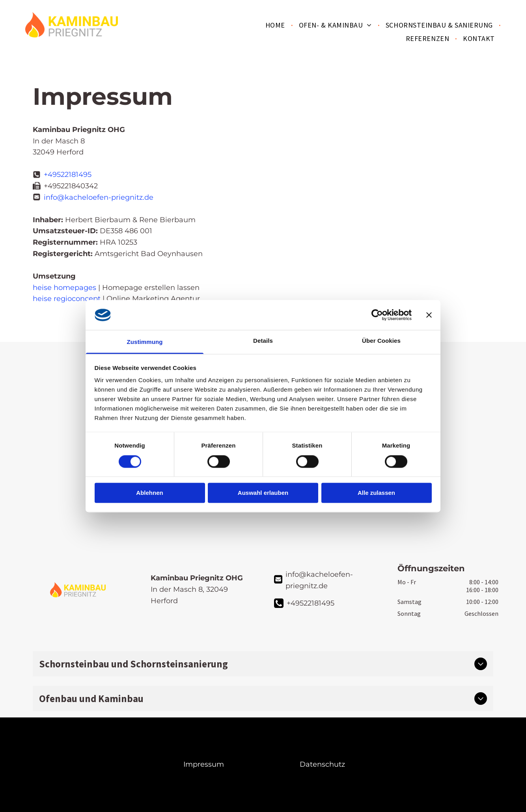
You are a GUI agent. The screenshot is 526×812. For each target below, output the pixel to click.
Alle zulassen (376, 493)
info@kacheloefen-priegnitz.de (99, 197)
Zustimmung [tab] (145, 342)
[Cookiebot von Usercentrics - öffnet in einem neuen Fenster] (377, 315)
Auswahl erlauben (263, 493)
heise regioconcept (67, 299)
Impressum (204, 764)
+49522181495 (68, 175)
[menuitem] (276, 25)
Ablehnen (149, 493)
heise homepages (64, 288)
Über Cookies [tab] (381, 341)
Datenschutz (322, 764)
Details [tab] (263, 341)
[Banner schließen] (429, 315)
